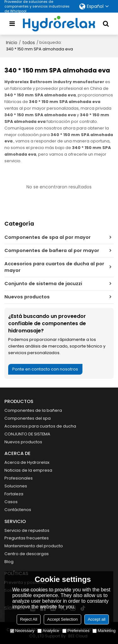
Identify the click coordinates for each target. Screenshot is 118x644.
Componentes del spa (28, 418)
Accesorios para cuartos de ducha (40, 426)
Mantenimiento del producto (34, 546)
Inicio (12, 43)
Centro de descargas (27, 554)
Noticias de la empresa (28, 470)
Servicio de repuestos (27, 530)
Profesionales (19, 478)
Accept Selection (62, 619)
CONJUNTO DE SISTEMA (27, 434)
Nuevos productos (23, 442)
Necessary (22, 631)
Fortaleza (14, 494)
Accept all (97, 619)
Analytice (48, 631)
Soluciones (16, 486)
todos (29, 43)
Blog (9, 562)
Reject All (29, 619)
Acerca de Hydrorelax (27, 462)
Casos (11, 502)
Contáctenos (18, 510)
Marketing (104, 631)
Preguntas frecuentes (27, 538)
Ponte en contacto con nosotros (45, 369)
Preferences (76, 631)
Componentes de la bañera (33, 410)
